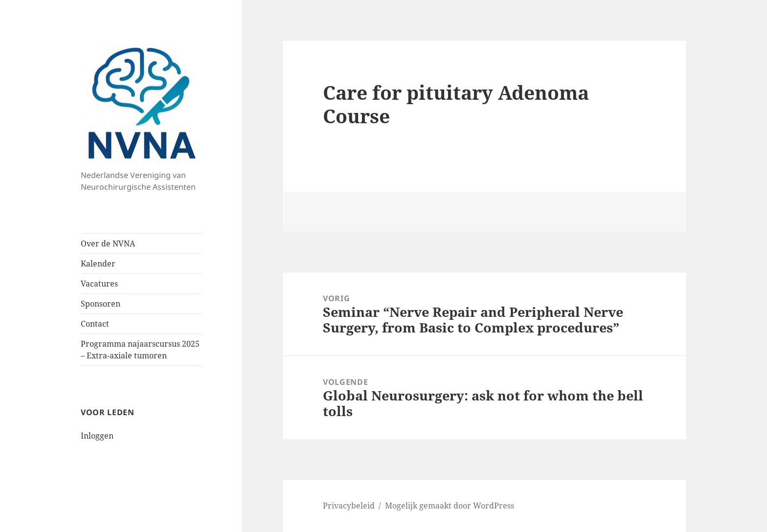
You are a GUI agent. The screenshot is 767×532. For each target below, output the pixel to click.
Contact (95, 324)
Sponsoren (101, 304)
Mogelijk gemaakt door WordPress (450, 506)
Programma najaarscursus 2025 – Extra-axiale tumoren (140, 350)
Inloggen (97, 436)
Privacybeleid (349, 506)
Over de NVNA (108, 244)
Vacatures (99, 284)
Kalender (98, 264)
